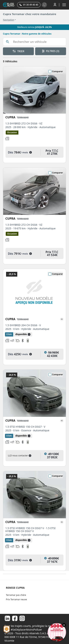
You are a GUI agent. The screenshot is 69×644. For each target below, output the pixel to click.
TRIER (18, 51)
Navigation (9, 20)
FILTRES (51, 51)
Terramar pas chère (16, 595)
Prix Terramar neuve (16, 599)
